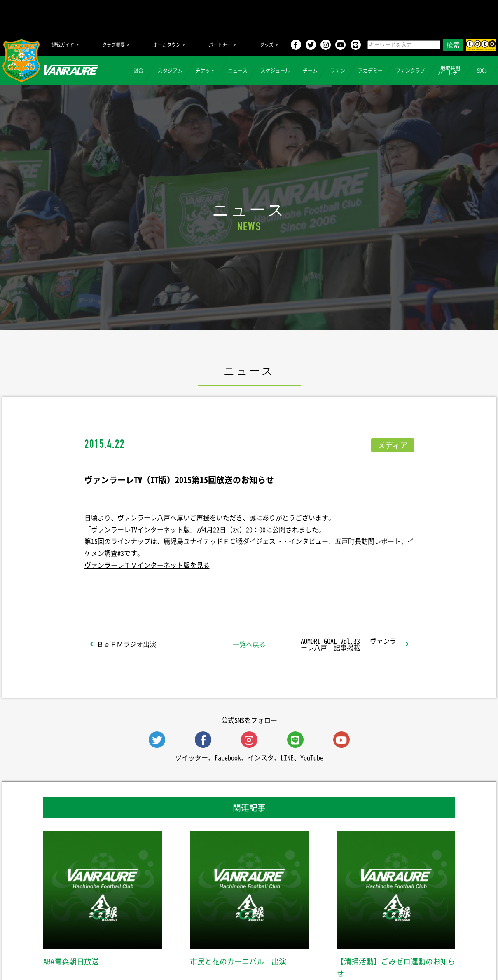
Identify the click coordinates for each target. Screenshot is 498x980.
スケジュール (275, 71)
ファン (338, 71)
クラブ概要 (113, 45)
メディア (393, 445)
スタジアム (170, 71)
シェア (150, 587)
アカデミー (370, 71)
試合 (138, 71)
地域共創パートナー (450, 71)
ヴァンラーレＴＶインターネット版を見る (147, 565)
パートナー (220, 45)
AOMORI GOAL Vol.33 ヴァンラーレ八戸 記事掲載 (348, 644)
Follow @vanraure (332, 587)
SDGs (482, 71)
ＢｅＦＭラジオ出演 (126, 644)
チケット (205, 71)
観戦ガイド (63, 45)
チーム (310, 71)
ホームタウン (167, 45)
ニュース (238, 71)
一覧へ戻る (249, 644)
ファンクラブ (410, 71)
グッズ (267, 45)
